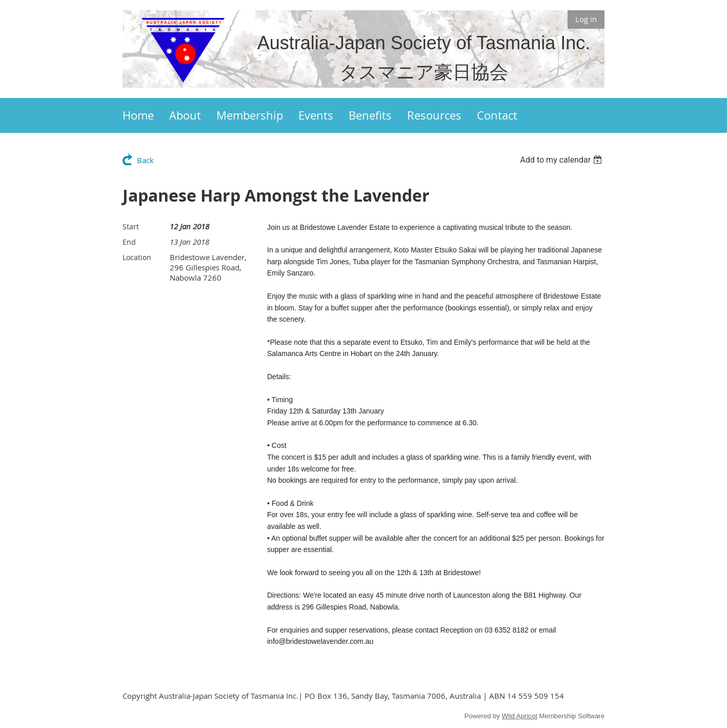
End (129, 242)
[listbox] (562, 160)
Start (131, 227)
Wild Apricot (520, 716)
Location (137, 257)
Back (145, 160)
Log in (586, 19)
